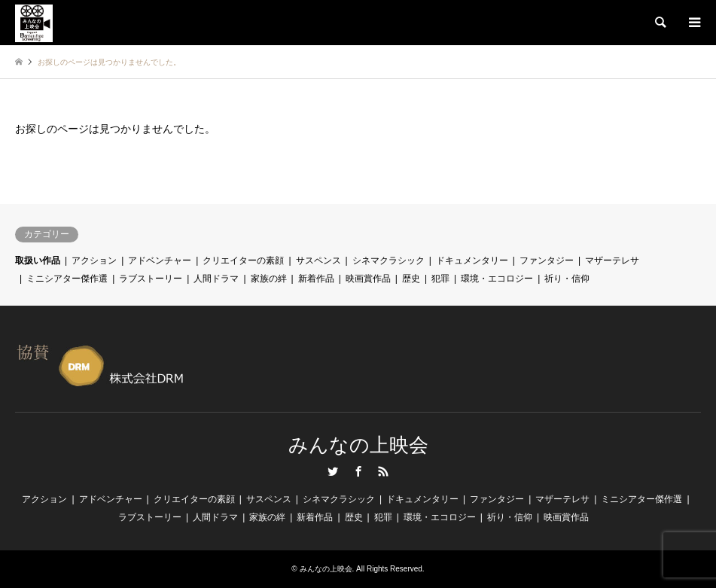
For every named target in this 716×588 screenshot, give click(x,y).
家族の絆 (269, 279)
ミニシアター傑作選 (67, 279)
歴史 (411, 279)
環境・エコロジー (497, 279)
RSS (383, 471)
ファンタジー (547, 260)
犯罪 (440, 279)
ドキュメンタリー (472, 260)
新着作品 (316, 279)
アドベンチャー (160, 260)
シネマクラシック (388, 260)
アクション (94, 260)
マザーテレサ (612, 260)
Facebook (358, 471)
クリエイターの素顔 (243, 260)
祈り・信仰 (567, 279)
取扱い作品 (38, 260)
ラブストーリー (151, 279)
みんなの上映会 (358, 445)
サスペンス (318, 260)
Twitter (333, 471)
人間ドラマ (216, 279)
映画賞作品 (368, 279)
